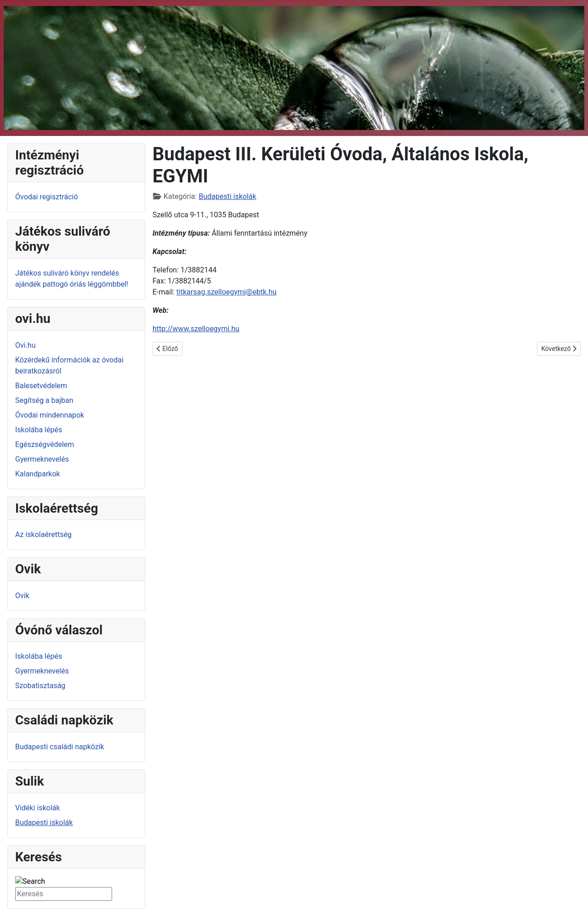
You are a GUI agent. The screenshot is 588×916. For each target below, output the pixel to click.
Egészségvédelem (45, 444)
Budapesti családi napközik (60, 747)
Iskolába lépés (39, 430)
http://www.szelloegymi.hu (196, 329)
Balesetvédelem (41, 386)
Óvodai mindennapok (50, 415)
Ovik (22, 596)
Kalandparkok (38, 474)
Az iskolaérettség (43, 534)
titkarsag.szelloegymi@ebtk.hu (226, 292)
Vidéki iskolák (38, 808)
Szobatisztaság (40, 686)
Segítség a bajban (44, 400)
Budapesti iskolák (44, 823)
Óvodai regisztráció (47, 197)
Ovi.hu (25, 345)
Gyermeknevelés (42, 459)
